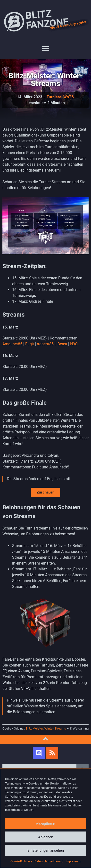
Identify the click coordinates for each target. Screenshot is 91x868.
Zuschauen (45, 492)
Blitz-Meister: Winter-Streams (46, 728)
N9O (74, 344)
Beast (62, 344)
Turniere (54, 97)
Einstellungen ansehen (46, 850)
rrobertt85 (45, 344)
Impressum (73, 861)
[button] (46, 49)
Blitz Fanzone (44, 21)
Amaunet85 (12, 344)
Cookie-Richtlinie (21, 861)
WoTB (69, 97)
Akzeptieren (45, 824)
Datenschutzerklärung (49, 861)
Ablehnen (46, 837)
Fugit (30, 344)
